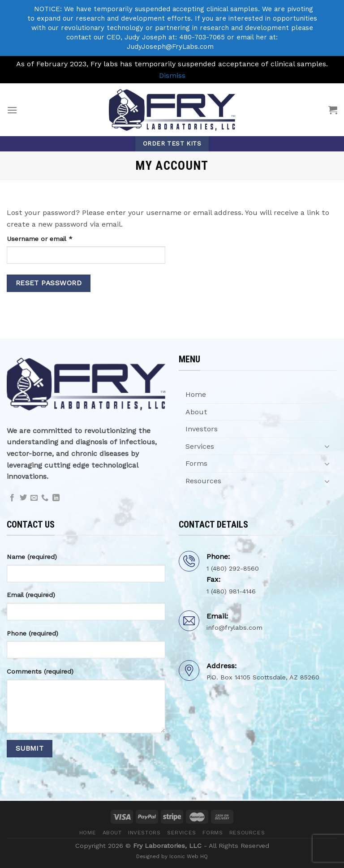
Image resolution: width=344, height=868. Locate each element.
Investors (202, 429)
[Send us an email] (34, 498)
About (196, 412)
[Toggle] (327, 446)
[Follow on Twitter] (23, 498)
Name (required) (32, 557)
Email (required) (31, 595)
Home (196, 394)
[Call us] (45, 498)
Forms (196, 463)
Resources (203, 481)
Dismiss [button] (172, 75)
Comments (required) (40, 671)
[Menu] (12, 110)
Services (200, 446)
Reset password (49, 283)
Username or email (53, 238)
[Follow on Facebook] (12, 498)
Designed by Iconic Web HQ (172, 856)
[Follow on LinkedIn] (56, 498)
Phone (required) (32, 633)
